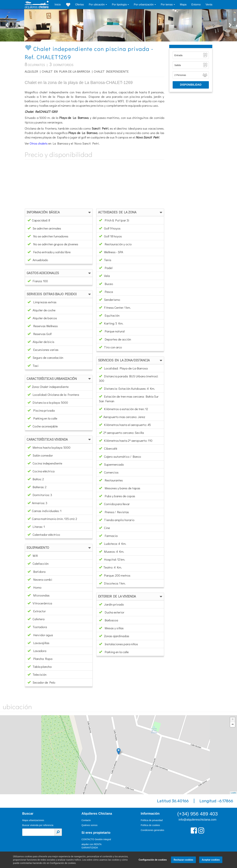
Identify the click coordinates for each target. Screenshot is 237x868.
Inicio (58, 5)
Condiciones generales (152, 830)
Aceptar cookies (211, 860)
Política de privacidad (152, 820)
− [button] (233, 725)
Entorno (196, 5)
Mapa (183, 5)
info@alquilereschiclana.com (197, 820)
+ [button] (233, 720)
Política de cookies (150, 825)
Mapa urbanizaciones (33, 820)
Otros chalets (39, 143)
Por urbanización (144, 5)
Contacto (86, 820)
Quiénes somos (89, 825)
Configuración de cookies (152, 860)
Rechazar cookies (183, 860)
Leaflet (233, 793)
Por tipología (120, 5)
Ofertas (79, 5)
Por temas (167, 5)
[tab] (59, 212)
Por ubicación (97, 5)
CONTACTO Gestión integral (96, 839)
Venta (209, 5)
